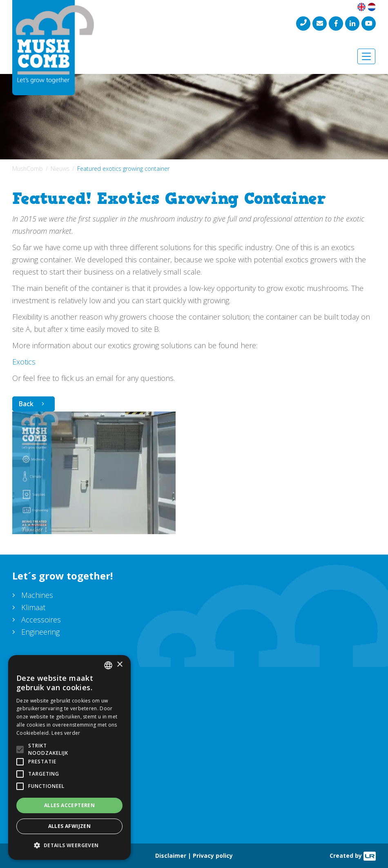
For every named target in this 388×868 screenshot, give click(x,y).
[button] (69, 846)
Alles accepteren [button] (69, 805)
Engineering (40, 632)
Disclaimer (171, 856)
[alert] (69, 757)
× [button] (119, 665)
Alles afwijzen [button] (70, 826)
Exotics (24, 362)
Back (26, 404)
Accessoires (41, 620)
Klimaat (33, 607)
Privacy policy (213, 856)
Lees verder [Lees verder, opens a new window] (66, 733)
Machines (37, 595)
